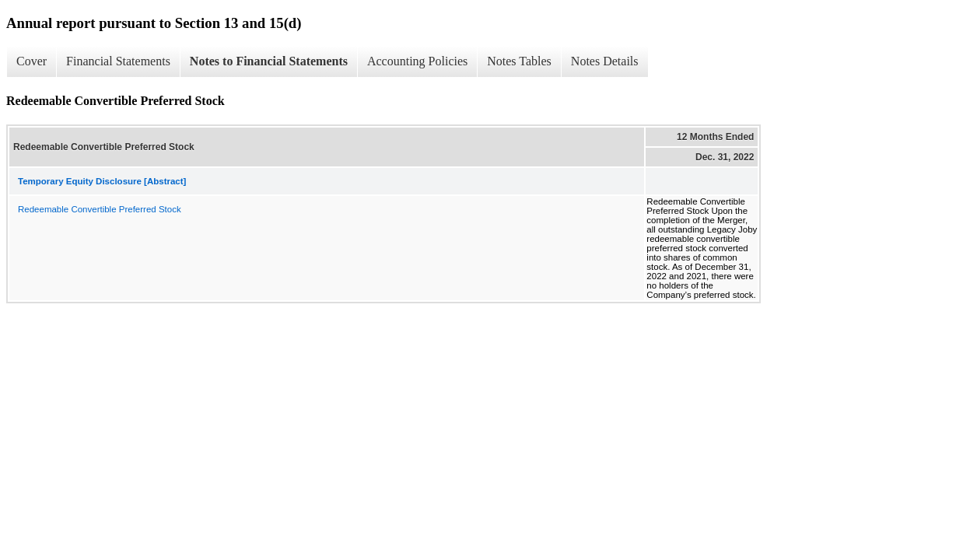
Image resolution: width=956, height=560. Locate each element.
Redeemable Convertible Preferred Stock (100, 209)
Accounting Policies (417, 61)
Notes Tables (519, 61)
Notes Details (605, 61)
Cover (32, 61)
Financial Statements (118, 61)
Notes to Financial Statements (269, 61)
